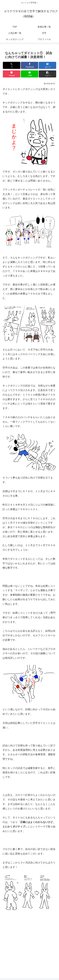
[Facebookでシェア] (29, 65)
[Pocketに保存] (12, 74)
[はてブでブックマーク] (47, 65)
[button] (47, 74)
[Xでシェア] (12, 65)
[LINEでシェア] (29, 74)
